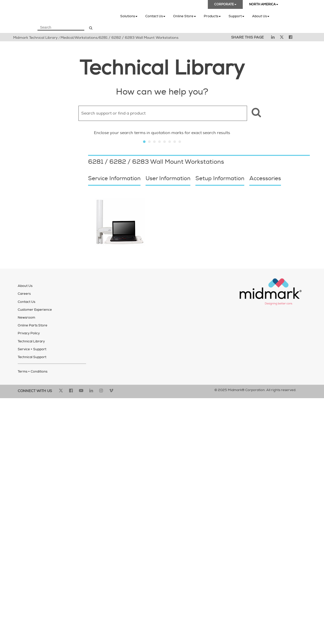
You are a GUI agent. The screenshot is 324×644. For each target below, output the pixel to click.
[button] (256, 113)
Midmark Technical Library (35, 38)
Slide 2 (149, 142)
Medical (67, 38)
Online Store (185, 16)
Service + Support (32, 349)
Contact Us (155, 16)
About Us (261, 16)
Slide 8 (180, 142)
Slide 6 (170, 142)
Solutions (129, 16)
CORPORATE (225, 4)
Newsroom (26, 318)
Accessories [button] (265, 178)
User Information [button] (168, 178)
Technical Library (31, 341)
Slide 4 (159, 142)
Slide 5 (165, 142)
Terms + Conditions (33, 372)
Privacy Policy (29, 333)
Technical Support (32, 357)
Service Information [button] (114, 178)
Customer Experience (35, 310)
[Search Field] (61, 28)
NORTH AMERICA (264, 4)
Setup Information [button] (220, 178)
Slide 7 (175, 142)
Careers (24, 294)
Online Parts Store (33, 325)
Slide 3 (154, 142)
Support (236, 16)
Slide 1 (144, 142)
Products (212, 16)
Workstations (86, 38)
